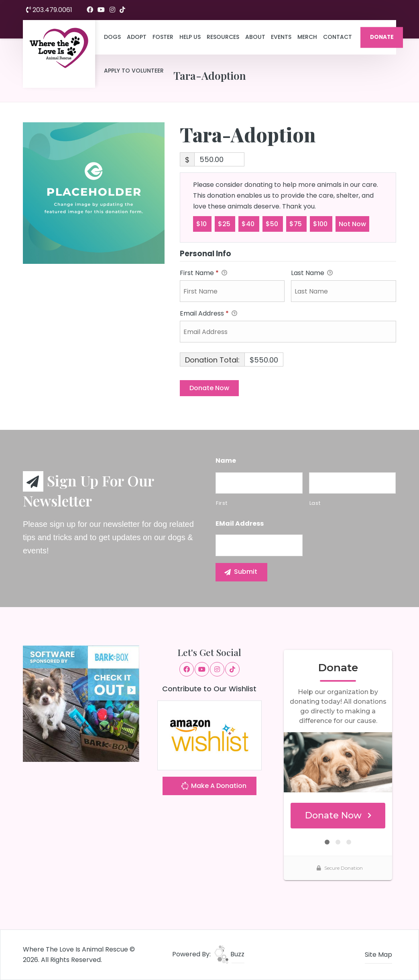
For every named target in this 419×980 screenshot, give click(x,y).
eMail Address (240, 524)
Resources (223, 37)
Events (281, 37)
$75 (296, 224)
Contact (338, 37)
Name (226, 461)
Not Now (352, 224)
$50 (273, 224)
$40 (249, 224)
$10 (202, 224)
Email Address (208, 314)
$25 (225, 224)
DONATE (382, 37)
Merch (307, 37)
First (222, 503)
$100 (321, 224)
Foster (163, 37)
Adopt (137, 37)
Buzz (229, 954)
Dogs (112, 37)
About (255, 37)
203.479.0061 (49, 10)
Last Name (312, 273)
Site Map (378, 955)
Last (315, 503)
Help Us (190, 37)
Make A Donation (214, 787)
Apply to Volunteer (134, 71)
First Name (203, 273)
